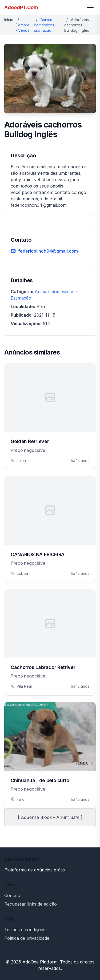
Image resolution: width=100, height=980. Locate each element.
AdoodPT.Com (21, 7)
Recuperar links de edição (31, 904)
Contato (12, 895)
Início (9, 20)
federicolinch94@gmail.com (48, 251)
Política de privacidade (27, 938)
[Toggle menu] (90, 7)
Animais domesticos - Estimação (45, 25)
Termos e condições (25, 930)
